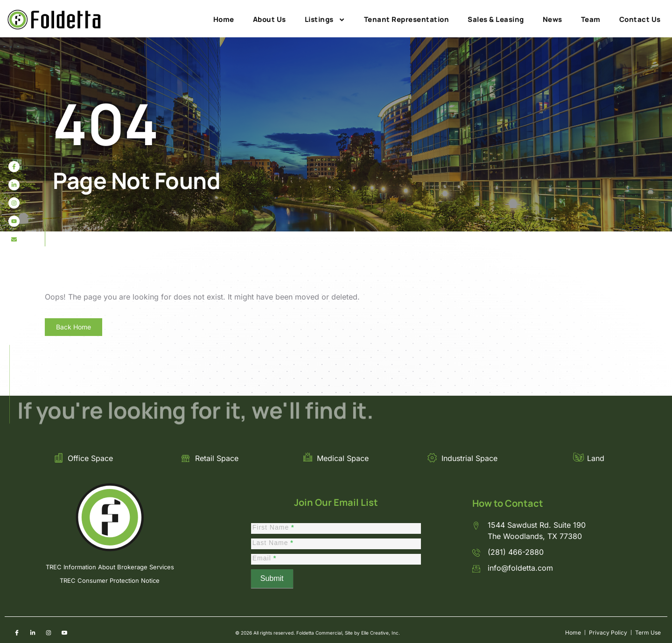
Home (224, 19)
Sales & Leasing (496, 19)
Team (591, 19)
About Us (269, 19)
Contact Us (640, 19)
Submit (272, 578)
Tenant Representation (407, 19)
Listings (325, 20)
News (553, 19)
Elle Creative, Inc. (381, 633)
